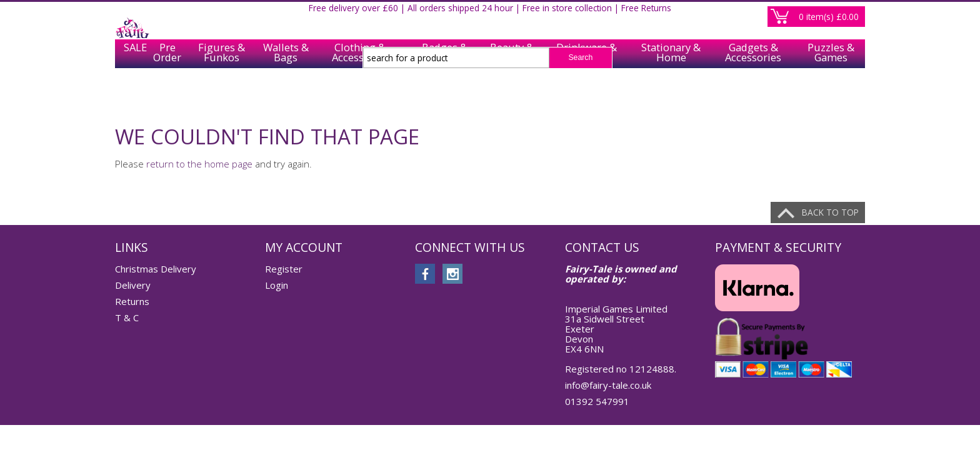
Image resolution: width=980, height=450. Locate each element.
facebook (425, 274)
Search (580, 57)
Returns (132, 301)
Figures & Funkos (222, 95)
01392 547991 (597, 401)
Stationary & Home (671, 95)
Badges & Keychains (445, 95)
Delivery (133, 285)
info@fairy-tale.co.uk (608, 385)
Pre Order (167, 95)
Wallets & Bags (286, 95)
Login (849, 15)
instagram (452, 274)
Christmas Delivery (156, 269)
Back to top (830, 212)
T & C (127, 317)
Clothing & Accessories (360, 95)
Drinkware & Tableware (587, 95)
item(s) (829, 58)
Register (808, 15)
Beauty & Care (512, 95)
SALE (132, 95)
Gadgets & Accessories (753, 95)
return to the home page (199, 164)
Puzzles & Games (831, 95)
